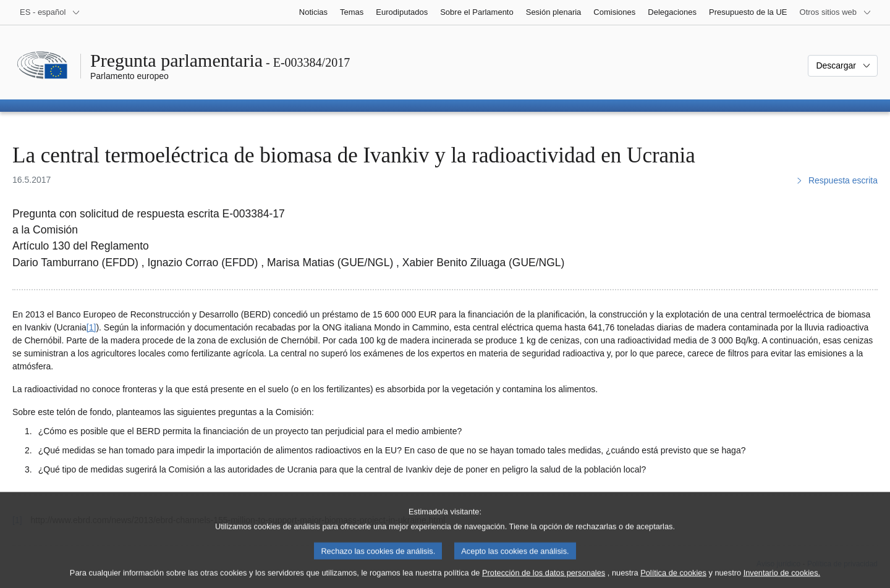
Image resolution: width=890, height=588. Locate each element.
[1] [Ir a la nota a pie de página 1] (91, 327)
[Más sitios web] (836, 12)
